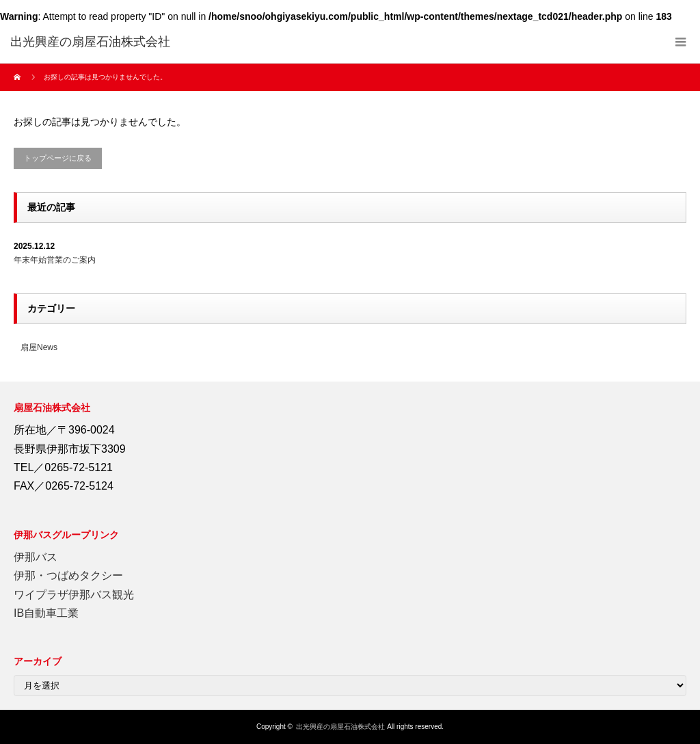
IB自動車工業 (46, 613)
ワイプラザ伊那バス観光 (74, 595)
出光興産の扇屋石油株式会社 (340, 727)
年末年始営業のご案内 (55, 260)
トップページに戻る (58, 158)
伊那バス (36, 557)
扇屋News (39, 347)
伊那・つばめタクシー (68, 575)
